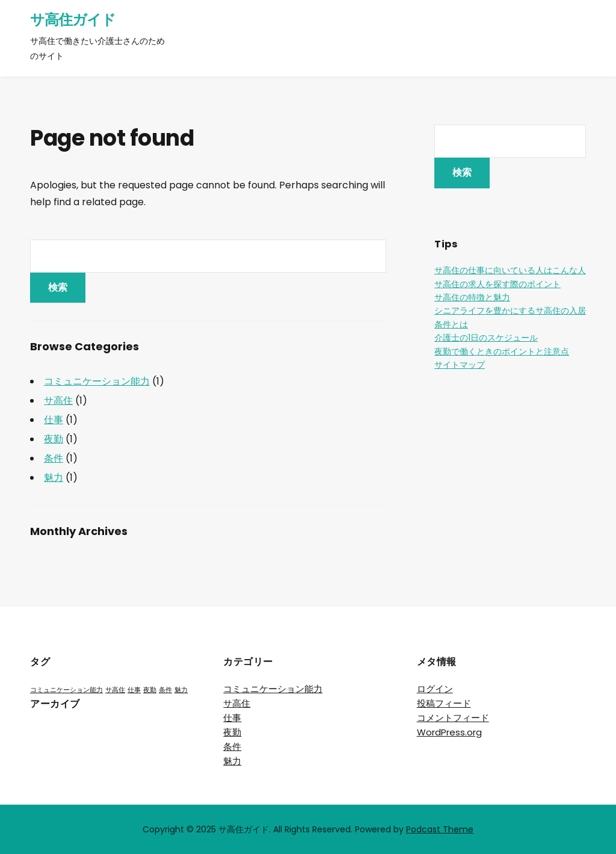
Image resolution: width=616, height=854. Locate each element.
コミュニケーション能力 (97, 381)
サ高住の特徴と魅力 (472, 297)
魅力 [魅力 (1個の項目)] (181, 690)
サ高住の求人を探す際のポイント (497, 284)
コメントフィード (453, 718)
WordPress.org (449, 732)
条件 (54, 458)
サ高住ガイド (73, 20)
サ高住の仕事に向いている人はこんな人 (510, 270)
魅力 (54, 478)
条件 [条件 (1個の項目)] (165, 690)
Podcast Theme (440, 829)
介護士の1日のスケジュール (486, 338)
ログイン (435, 689)
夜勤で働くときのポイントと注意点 (502, 351)
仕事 (54, 420)
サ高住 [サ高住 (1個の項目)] (115, 690)
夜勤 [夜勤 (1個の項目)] (150, 690)
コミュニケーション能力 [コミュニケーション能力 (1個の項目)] (66, 690)
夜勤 (54, 439)
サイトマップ (460, 365)
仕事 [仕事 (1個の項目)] (134, 690)
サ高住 (58, 401)
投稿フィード (444, 703)
